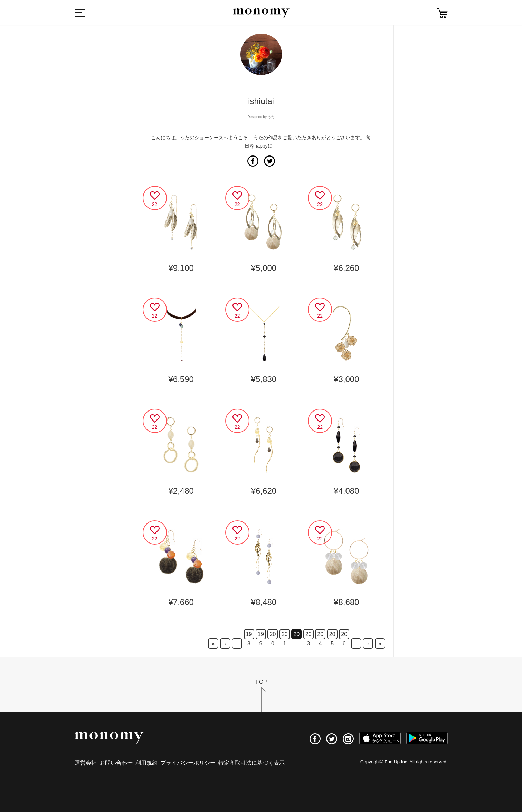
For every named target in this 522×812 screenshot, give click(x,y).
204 (320, 635)
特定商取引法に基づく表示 (251, 763)
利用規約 (146, 763)
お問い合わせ (116, 763)
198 (249, 635)
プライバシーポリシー (188, 763)
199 (261, 635)
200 (273, 635)
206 (344, 635)
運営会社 (86, 763)
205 (332, 635)
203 (309, 635)
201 (285, 635)
